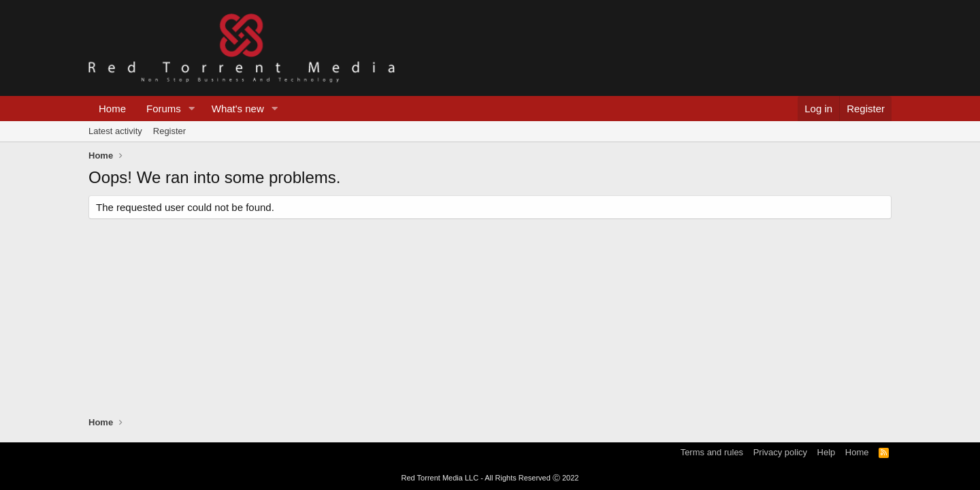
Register (169, 131)
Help (827, 452)
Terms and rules (712, 452)
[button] (192, 109)
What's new (238, 109)
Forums (164, 109)
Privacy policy (780, 452)
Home (112, 109)
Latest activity (115, 131)
